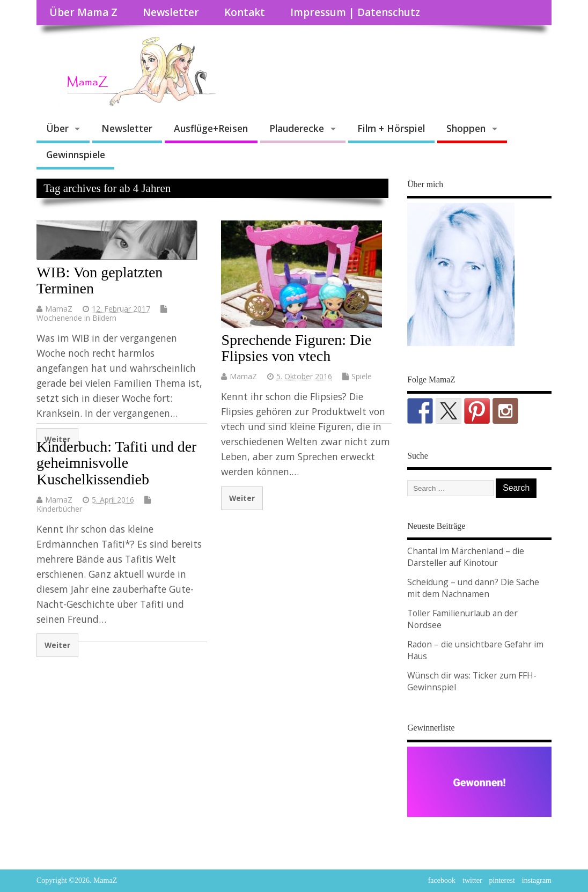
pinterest (502, 880)
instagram (537, 880)
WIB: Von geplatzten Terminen (100, 281)
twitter (472, 880)
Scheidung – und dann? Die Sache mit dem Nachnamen (473, 588)
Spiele (362, 376)
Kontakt (245, 12)
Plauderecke (297, 128)
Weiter (242, 498)
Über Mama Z (83, 12)
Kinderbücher (59, 509)
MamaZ (59, 309)
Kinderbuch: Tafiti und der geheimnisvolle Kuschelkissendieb (116, 463)
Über (57, 128)
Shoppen (466, 128)
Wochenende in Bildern (76, 318)
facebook (442, 880)
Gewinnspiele (76, 154)
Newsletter (171, 12)
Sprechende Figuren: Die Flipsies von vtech (296, 348)
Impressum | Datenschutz (355, 12)
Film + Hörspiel (391, 128)
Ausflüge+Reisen (211, 128)
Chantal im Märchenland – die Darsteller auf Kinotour (466, 557)
